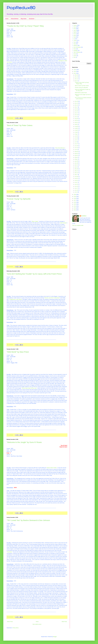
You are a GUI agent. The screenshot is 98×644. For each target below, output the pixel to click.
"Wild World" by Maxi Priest (18, 352)
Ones (75, 49)
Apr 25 (77, 161)
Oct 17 (77, 113)
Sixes (75, 27)
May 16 (77, 155)
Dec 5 (76, 81)
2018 (75, 198)
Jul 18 (76, 138)
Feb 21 (77, 179)
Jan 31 (77, 184)
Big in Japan (35, 221)
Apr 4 (76, 167)
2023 (75, 70)
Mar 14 (77, 173)
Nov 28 (77, 101)
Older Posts (64, 622)
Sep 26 (77, 119)
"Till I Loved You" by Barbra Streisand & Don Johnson (28, 520)
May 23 (77, 153)
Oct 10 (77, 115)
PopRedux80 (21, 8)
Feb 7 (76, 182)
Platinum (75, 46)
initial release (63, 223)
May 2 (76, 159)
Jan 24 (77, 186)
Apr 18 (77, 163)
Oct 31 (77, 109)
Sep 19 (77, 121)
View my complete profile (78, 225)
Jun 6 (76, 150)
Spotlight (75, 51)
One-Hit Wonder (77, 47)
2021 (75, 73)
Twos (75, 44)
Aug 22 (77, 128)
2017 (75, 200)
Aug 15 (77, 130)
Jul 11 (76, 140)
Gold (75, 37)
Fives (75, 29)
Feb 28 (77, 177)
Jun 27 (77, 144)
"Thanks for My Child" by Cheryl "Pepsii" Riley (25, 26)
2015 (75, 204)
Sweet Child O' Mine (52, 468)
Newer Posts (10, 622)
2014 (75, 206)
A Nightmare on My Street (15, 299)
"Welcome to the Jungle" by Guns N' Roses (24, 442)
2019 (75, 196)
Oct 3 (76, 117)
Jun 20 (77, 146)
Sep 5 (76, 124)
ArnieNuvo (84, 216)
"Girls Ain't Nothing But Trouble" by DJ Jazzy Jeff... (82, 90)
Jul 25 (76, 136)
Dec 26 (77, 75)
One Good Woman (60, 148)
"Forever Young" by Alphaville (19, 199)
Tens (75, 42)
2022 (75, 71)
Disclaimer (32, 19)
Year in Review (77, 52)
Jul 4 (76, 142)
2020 (75, 194)
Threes (75, 40)
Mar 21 (77, 171)
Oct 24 (77, 111)
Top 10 (75, 30)
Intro (74, 57)
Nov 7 (76, 107)
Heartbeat (9, 552)
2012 (75, 210)
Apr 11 (77, 165)
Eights (75, 32)
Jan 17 (77, 188)
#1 (74, 39)
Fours (75, 34)
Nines (75, 35)
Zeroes (75, 56)
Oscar (75, 54)
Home (7, 19)
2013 (75, 208)
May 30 (77, 152)
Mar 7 (76, 175)
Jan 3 (76, 192)
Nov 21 (77, 103)
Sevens (75, 25)
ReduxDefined (15, 19)
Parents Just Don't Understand (52, 298)
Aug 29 (77, 126)
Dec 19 (77, 77)
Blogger (55, 637)
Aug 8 (76, 132)
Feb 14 (77, 181)
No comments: (10, 118)
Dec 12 (77, 79)
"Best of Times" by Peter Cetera (19, 125)
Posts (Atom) (16, 628)
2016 (75, 202)
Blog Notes (24, 19)
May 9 (76, 157)
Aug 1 (76, 134)
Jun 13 (77, 148)
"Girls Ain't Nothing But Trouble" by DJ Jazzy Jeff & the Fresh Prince (34, 274)
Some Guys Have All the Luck (29, 388)
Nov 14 (77, 105)
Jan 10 (77, 190)
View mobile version (37, 624)
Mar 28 (77, 169)
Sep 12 (77, 123)
